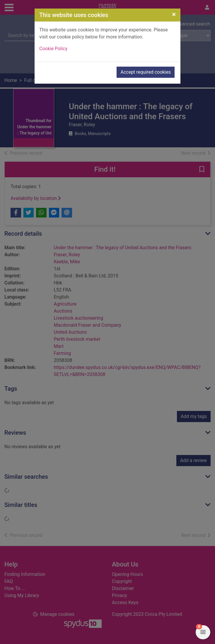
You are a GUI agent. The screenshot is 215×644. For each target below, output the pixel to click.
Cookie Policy (53, 49)
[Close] (174, 14)
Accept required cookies (146, 72)
